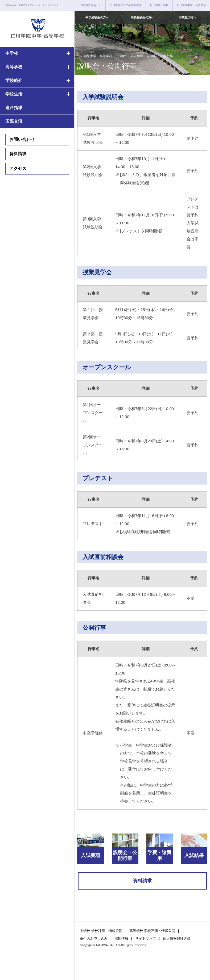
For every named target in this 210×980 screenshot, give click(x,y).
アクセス (18, 168)
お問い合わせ (22, 139)
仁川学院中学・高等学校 (191, 5)
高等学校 (14, 67)
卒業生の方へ (188, 17)
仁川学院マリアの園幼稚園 (126, 5)
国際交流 (14, 121)
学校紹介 (14, 80)
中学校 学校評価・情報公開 (101, 931)
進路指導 (14, 108)
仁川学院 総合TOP (90, 5)
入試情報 (137, 56)
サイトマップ (146, 939)
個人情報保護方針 (177, 939)
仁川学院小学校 (159, 5)
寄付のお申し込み (94, 939)
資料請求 (18, 154)
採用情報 (121, 939)
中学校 (12, 53)
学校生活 (14, 94)
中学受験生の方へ (97, 17)
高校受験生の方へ (142, 17)
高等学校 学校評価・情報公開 (152, 931)
